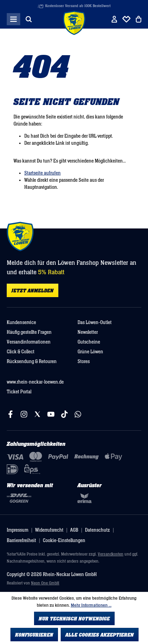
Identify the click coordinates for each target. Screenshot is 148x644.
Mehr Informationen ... (91, 605)
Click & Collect (21, 352)
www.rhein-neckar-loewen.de (35, 382)
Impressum (18, 530)
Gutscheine (89, 342)
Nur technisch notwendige (74, 619)
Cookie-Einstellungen (64, 541)
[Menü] (13, 19)
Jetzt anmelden (33, 291)
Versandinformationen (29, 342)
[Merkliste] (126, 19)
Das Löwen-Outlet (95, 323)
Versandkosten (111, 554)
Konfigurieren (34, 635)
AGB (74, 530)
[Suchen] (29, 19)
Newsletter (88, 332)
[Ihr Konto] (114, 19)
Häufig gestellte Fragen (29, 332)
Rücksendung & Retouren (32, 362)
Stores (84, 362)
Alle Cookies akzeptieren (100, 635)
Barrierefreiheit (21, 541)
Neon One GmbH (45, 583)
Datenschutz (97, 530)
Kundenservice (21, 323)
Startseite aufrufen (42, 173)
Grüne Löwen (90, 352)
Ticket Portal (19, 392)
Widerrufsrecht (49, 530)
